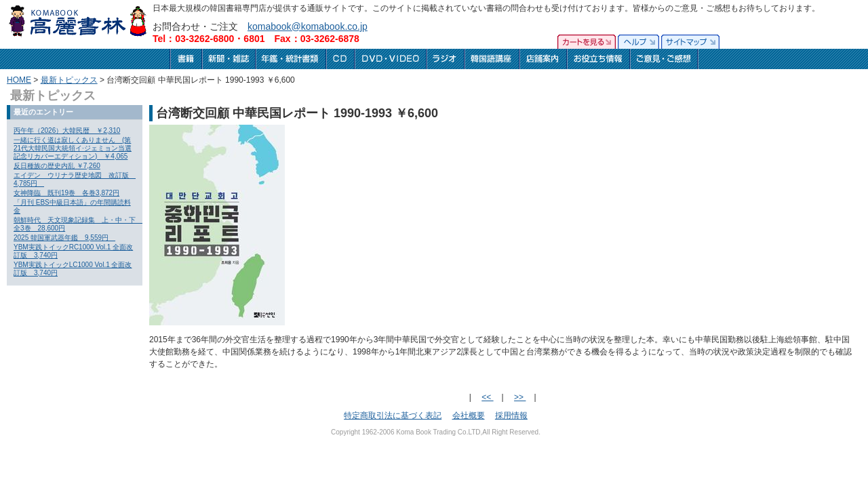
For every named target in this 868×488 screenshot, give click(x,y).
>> (520, 397)
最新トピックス (69, 80)
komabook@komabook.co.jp (308, 26)
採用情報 (511, 415)
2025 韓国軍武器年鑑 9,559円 (64, 238)
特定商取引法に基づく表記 (393, 415)
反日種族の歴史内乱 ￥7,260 (57, 166)
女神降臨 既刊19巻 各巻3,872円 (66, 193)
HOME (19, 80)
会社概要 (469, 415)
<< (487, 397)
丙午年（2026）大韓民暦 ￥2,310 (67, 130)
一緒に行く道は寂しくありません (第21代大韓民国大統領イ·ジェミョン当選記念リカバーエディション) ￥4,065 (73, 148)
